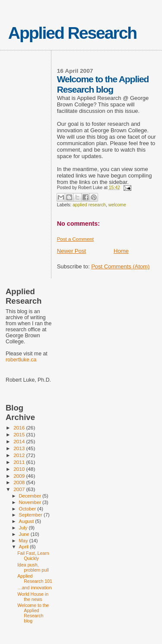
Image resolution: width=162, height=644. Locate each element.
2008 (20, 482)
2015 (20, 434)
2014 (20, 441)
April (24, 547)
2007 (20, 489)
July (24, 528)
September (32, 515)
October (28, 509)
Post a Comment (75, 239)
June (25, 534)
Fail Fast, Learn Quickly (33, 556)
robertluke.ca (21, 360)
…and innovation (34, 588)
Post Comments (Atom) (120, 266)
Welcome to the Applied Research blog (33, 613)
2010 (20, 469)
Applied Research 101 (35, 579)
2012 (20, 455)
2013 (20, 448)
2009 (20, 476)
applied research (89, 205)
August (27, 521)
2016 (20, 428)
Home (121, 251)
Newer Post (71, 251)
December (31, 496)
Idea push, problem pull (33, 567)
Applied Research (72, 33)
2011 (20, 462)
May (24, 541)
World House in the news (33, 597)
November (31, 502)
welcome (117, 205)
